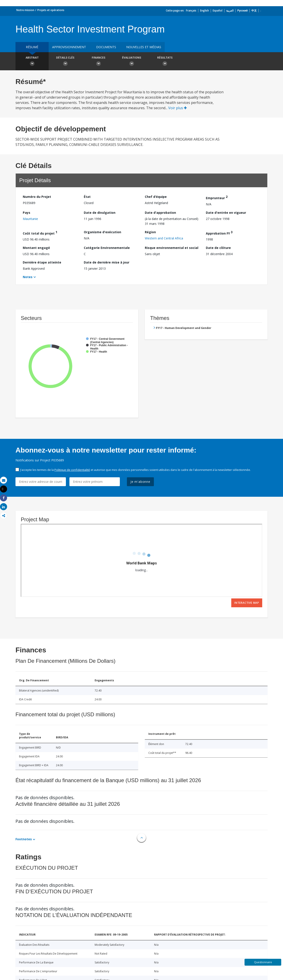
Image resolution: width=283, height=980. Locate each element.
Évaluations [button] (132, 62)
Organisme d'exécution (102, 232)
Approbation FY (219, 233)
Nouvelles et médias (144, 47)
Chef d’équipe (156, 197)
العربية (230, 11)
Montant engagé (36, 248)
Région (150, 232)
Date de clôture (218, 248)
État (87, 197)
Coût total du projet (40, 233)
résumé (32, 47)
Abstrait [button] (32, 62)
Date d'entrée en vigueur (226, 213)
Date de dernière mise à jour (107, 262)
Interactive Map (247, 603)
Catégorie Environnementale (107, 248)
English (205, 11)
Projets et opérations (51, 10)
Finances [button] (98, 62)
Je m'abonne (140, 482)
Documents (106, 47)
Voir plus (178, 108)
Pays (27, 213)
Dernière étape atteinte (42, 262)
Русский (242, 11)
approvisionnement (69, 47)
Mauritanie (30, 219)
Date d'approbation (160, 213)
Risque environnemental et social (172, 248)
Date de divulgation (100, 213)
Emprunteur (217, 197)
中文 (254, 11)
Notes (28, 277)
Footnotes (24, 839)
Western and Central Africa (164, 238)
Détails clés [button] (65, 62)
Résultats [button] (165, 62)
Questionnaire (263, 962)
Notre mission (25, 10)
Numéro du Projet (37, 197)
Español (218, 11)
